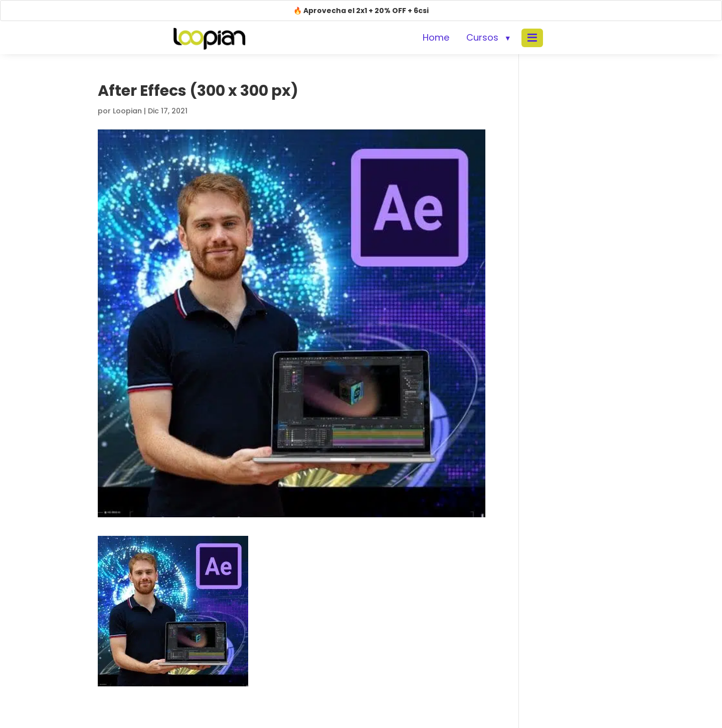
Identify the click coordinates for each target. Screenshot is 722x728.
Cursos (482, 37)
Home (436, 37)
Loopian (127, 111)
